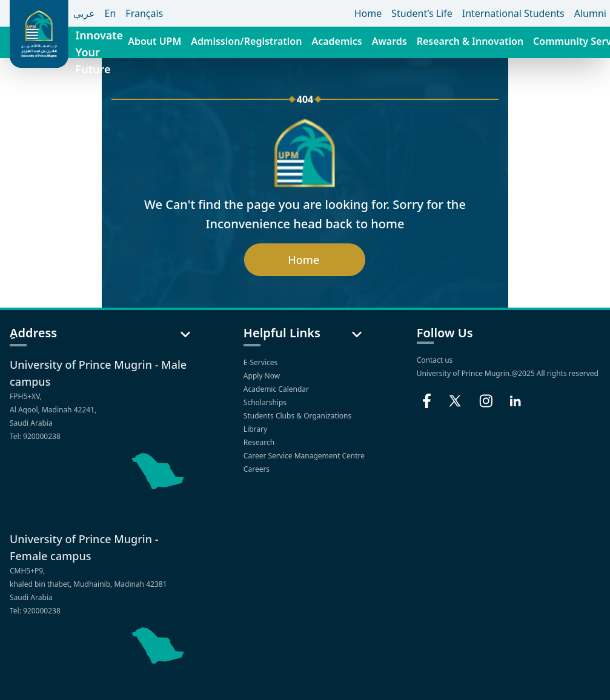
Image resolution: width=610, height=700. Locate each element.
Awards (390, 41)
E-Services (261, 362)
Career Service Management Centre (305, 456)
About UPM (154, 41)
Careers (257, 469)
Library (256, 429)
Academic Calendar (277, 389)
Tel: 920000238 (35, 436)
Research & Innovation (470, 41)
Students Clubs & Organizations (299, 416)
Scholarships (266, 402)
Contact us (435, 360)
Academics (336, 41)
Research (260, 442)
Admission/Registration (246, 41)
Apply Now (263, 376)
